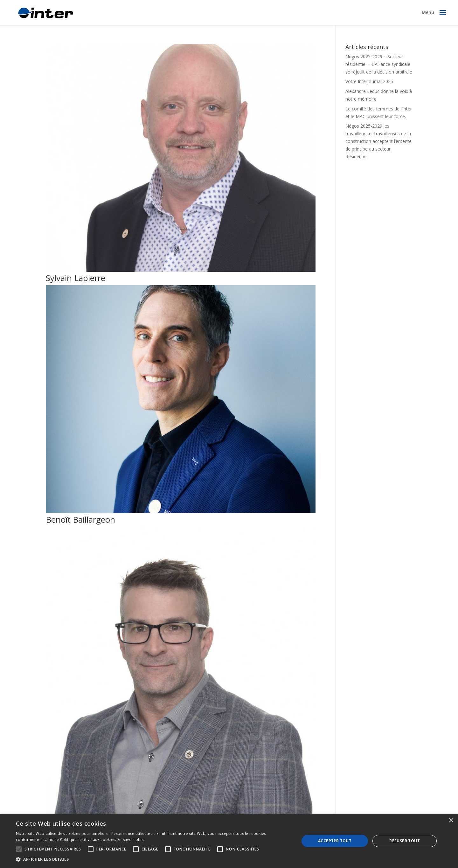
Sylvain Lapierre (76, 278)
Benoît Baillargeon (80, 519)
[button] (153, 859)
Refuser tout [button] (405, 841)
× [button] (451, 821)
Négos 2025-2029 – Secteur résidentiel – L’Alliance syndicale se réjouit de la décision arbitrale (379, 64)
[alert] (229, 841)
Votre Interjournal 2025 (369, 81)
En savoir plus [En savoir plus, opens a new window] (130, 840)
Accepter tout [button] (335, 841)
